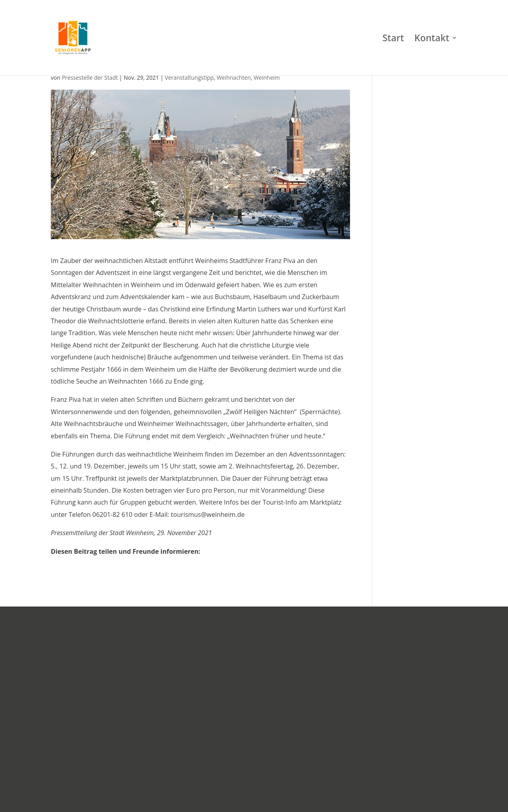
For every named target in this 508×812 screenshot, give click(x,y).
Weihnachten (234, 78)
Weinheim (267, 78)
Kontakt (432, 39)
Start (393, 39)
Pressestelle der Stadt (90, 78)
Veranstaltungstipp (189, 78)
